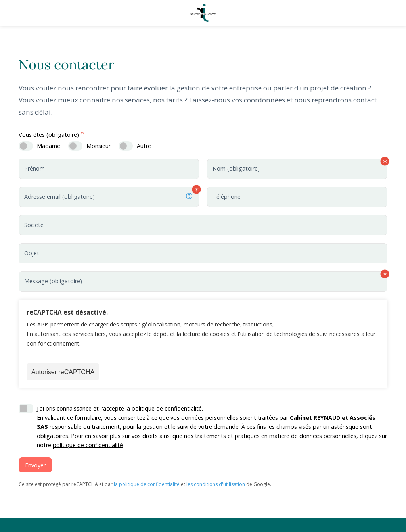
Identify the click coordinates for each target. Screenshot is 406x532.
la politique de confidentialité (147, 484)
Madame (49, 146)
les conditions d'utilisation (216, 484)
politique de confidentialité (167, 408)
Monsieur (99, 146)
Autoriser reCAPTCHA (63, 372)
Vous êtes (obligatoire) (49, 135)
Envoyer (35, 465)
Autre (144, 146)
